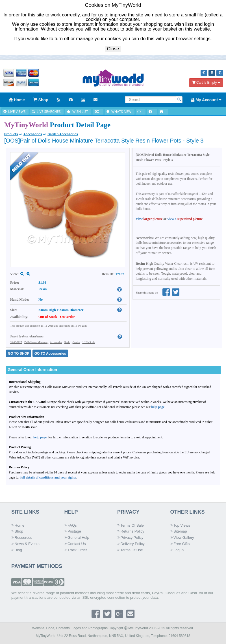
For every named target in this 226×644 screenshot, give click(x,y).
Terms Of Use (130, 550)
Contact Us (75, 544)
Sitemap (179, 531)
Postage (73, 531)
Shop (17, 531)
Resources (22, 538)
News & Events (25, 544)
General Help (77, 538)
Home (18, 525)
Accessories (33, 134)
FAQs (71, 525)
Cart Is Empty (206, 83)
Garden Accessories (63, 134)
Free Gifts (180, 544)
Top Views (180, 525)
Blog (17, 550)
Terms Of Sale (131, 525)
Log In (177, 550)
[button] (204, 73)
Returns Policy (131, 531)
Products (11, 134)
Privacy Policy (130, 538)
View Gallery (182, 538)
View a (185, 219)
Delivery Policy (131, 544)
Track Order (76, 550)
